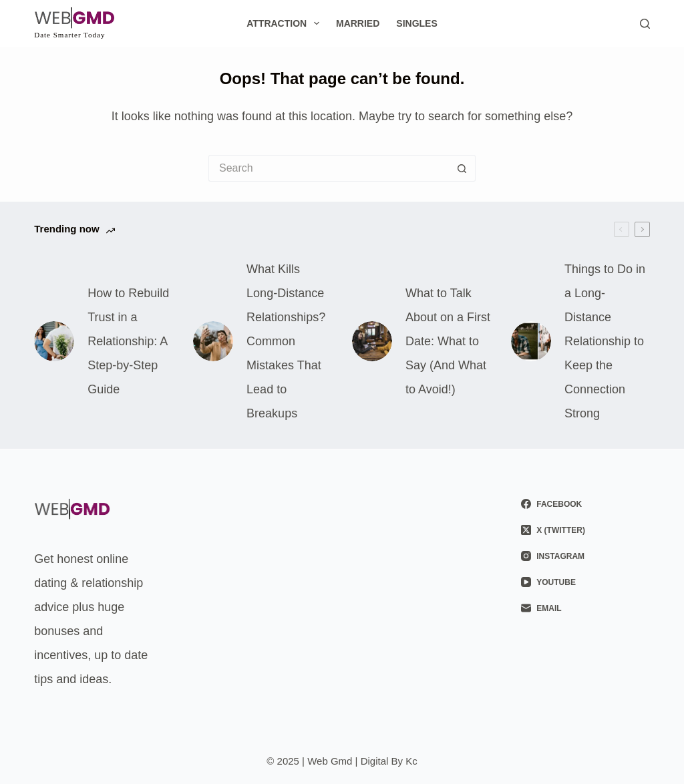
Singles (416, 23)
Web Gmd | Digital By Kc (362, 761)
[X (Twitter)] (585, 530)
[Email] (585, 608)
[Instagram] (585, 556)
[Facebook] (585, 504)
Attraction (286, 23)
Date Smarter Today (69, 35)
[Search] (645, 24)
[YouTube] (585, 582)
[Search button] (462, 168)
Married (358, 23)
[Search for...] (329, 168)
